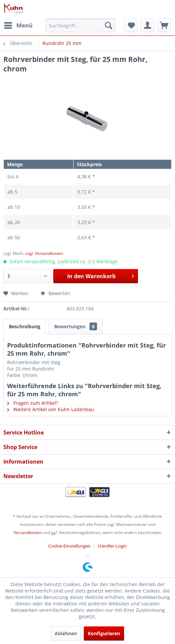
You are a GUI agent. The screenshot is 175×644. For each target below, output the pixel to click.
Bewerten (55, 293)
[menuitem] (18, 25)
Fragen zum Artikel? (33, 403)
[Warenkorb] (164, 25)
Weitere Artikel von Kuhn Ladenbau (51, 409)
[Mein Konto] (148, 25)
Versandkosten (28, 532)
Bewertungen (76, 326)
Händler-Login (112, 546)
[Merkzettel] (131, 25)
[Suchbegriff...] (80, 25)
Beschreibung (25, 326)
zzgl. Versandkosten (44, 253)
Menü (18, 25)
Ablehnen (66, 633)
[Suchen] (109, 25)
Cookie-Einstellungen (69, 546)
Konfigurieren (104, 633)
